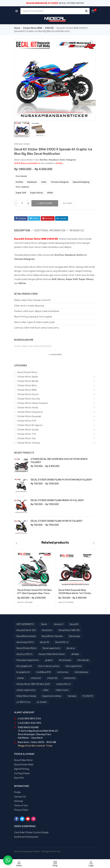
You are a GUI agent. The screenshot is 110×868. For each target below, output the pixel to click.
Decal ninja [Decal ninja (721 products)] (74, 636)
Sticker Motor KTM (27, 421)
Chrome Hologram (60, 182)
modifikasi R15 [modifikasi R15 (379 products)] (44, 672)
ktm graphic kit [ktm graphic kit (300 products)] (24, 666)
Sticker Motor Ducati (28, 394)
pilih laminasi (22, 187)
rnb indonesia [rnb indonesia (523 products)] (81, 672)
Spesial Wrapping (81, 182)
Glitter (50, 193)
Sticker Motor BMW (33, 28)
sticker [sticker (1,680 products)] (21, 678)
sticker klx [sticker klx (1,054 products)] (52, 678)
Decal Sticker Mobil (24, 765)
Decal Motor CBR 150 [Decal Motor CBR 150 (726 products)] (69, 630)
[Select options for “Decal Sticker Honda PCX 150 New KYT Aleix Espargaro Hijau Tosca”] (25, 602)
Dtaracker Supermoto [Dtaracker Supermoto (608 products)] (28, 660)
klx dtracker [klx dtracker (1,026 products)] (65, 660)
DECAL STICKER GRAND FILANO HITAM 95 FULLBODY (57, 521)
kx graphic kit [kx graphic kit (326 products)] (23, 672)
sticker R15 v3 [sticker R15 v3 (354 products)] (63, 684)
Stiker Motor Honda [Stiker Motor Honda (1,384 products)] (26, 696)
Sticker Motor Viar (27, 438)
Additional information (50, 230)
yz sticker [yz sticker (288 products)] (42, 702)
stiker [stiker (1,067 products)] (46, 690)
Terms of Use (21, 806)
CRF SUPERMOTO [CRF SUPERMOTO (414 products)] (25, 624)
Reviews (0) (77, 230)
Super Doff (21, 193)
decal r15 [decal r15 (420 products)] (44, 642)
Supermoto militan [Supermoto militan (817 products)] (52, 696)
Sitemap (19, 801)
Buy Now (67, 203)
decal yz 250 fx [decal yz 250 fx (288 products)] (25, 654)
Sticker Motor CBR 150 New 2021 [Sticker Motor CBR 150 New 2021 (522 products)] (33, 684)
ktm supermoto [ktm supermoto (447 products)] (74, 666)
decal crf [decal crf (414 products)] (59, 624)
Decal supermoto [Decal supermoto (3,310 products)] (51, 648)
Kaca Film (19, 778)
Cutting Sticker (22, 773)
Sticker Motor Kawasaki (29, 416)
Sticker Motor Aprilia (28, 377)
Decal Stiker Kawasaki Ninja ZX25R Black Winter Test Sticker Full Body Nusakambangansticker (75, 593)
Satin (44, 182)
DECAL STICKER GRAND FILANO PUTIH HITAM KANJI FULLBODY (61, 480)
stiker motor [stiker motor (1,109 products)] (62, 690)
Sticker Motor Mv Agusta (30, 425)
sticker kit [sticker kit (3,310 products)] (36, 678)
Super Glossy (37, 193)
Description (22, 230)
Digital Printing (22, 769)
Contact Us (20, 797)
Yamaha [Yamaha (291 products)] (72, 696)
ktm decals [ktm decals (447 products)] (83, 660)
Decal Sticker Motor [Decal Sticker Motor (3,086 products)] (26, 648)
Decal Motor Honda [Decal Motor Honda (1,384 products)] (26, 636)
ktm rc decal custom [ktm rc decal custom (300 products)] (49, 666)
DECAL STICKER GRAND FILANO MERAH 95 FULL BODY (57, 500)
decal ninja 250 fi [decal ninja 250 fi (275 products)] (25, 642)
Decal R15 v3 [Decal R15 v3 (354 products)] (62, 642)
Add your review (22, 144)
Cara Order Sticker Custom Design (31, 832)
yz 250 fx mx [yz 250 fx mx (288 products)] (23, 702)
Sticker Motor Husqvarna (30, 412)
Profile (17, 792)
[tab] (22, 231)
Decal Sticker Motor (27, 372)
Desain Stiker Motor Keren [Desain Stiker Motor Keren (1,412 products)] (52, 654)
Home (17, 28)
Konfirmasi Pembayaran (26, 837)
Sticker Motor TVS (27, 434)
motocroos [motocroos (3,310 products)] (63, 672)
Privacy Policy (21, 810)
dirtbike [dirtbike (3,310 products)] (75, 654)
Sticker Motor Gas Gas (29, 399)
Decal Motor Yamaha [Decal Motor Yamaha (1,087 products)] (52, 636)
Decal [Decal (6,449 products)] (44, 624)
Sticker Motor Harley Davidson (33, 403)
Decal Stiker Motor (23, 760)
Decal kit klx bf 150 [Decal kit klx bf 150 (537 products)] (26, 630)
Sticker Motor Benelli (28, 381)
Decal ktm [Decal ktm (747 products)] (47, 630)
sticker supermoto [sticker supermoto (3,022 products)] (26, 690)
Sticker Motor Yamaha (29, 443)
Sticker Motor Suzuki (28, 430)
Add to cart (46, 203)
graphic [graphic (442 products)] (49, 660)
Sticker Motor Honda (28, 408)
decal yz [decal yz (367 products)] (71, 648)
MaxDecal (32, 182)
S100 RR (49, 28)
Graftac (19, 182)
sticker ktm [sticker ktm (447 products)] (70, 678)
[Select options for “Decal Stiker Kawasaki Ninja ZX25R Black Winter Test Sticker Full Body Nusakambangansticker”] (66, 602)
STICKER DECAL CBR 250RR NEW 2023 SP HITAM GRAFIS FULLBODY (59, 461)
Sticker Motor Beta (27, 386)
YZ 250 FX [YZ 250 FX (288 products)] (88, 696)
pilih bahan (21, 176)
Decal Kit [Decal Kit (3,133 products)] (74, 624)
